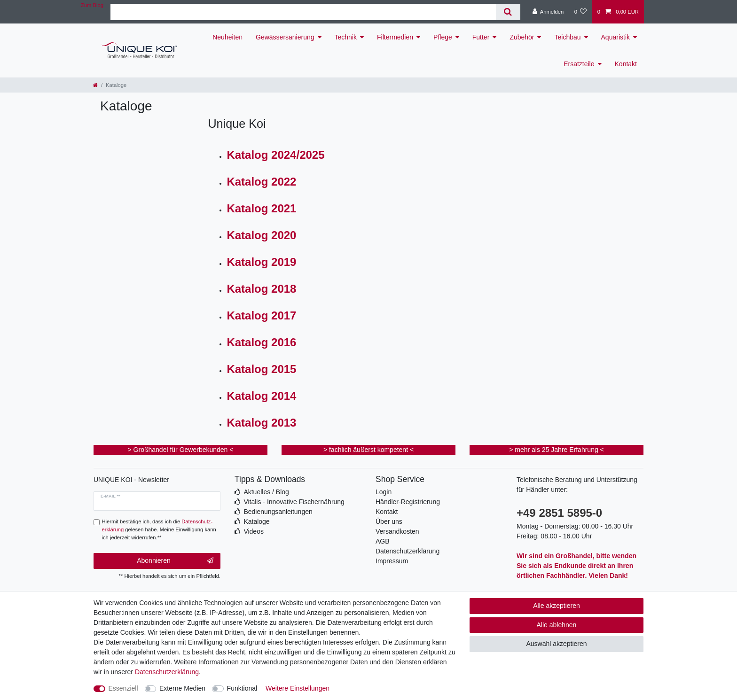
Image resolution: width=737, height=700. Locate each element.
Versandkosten (397, 531)
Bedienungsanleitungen (278, 512)
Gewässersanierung (285, 37)
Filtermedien (395, 37)
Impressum (392, 561)
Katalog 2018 (261, 289)
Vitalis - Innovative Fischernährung (294, 502)
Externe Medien (182, 688)
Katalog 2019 (261, 262)
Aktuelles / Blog (266, 492)
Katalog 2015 (261, 369)
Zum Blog (92, 5)
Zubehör (522, 37)
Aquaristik (615, 37)
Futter (481, 37)
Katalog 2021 (261, 208)
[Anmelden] (548, 12)
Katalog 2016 (261, 342)
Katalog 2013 (261, 423)
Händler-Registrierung (408, 502)
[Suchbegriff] (303, 12)
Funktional (242, 688)
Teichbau (567, 37)
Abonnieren (175, 561)
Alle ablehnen (557, 625)
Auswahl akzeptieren (556, 644)
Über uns (389, 521)
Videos (254, 531)
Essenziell (123, 688)
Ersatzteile (579, 64)
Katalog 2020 (261, 235)
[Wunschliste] (580, 12)
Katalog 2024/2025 (275, 155)
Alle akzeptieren (557, 606)
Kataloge (256, 521)
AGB (383, 541)
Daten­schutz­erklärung (167, 672)
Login (384, 492)
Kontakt (626, 64)
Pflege (443, 37)
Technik (346, 37)
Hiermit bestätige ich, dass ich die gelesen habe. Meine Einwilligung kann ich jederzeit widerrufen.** (159, 529)
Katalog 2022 (261, 182)
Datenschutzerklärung (408, 551)
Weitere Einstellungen (298, 688)
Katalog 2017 (261, 315)
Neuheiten (227, 37)
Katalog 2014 (261, 396)
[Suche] (508, 12)
